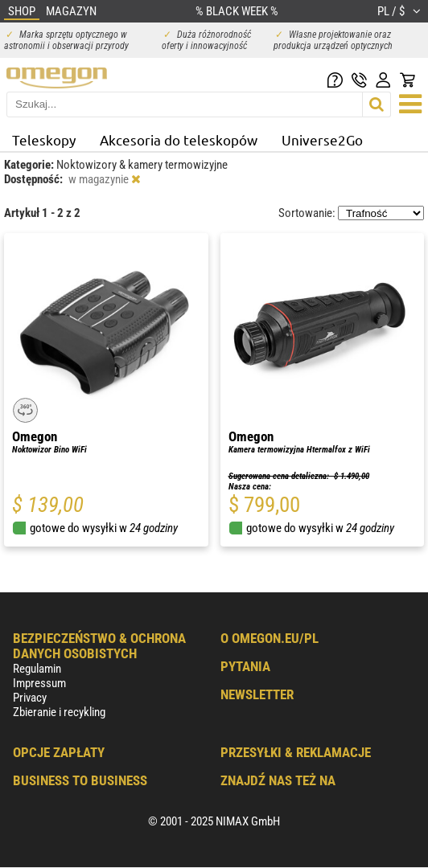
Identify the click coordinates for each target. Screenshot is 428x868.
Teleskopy (44, 139)
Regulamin (37, 669)
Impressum (39, 683)
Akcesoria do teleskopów (179, 139)
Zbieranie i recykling (59, 712)
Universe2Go (322, 139)
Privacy (30, 698)
